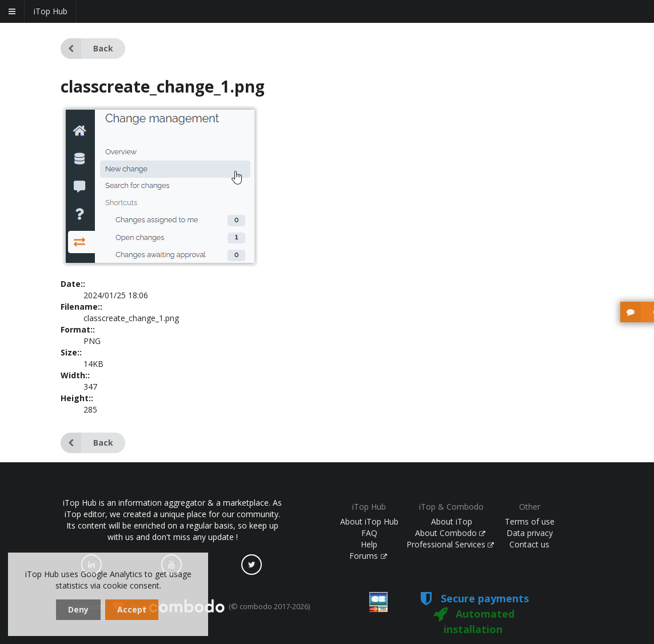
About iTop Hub (369, 521)
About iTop (452, 521)
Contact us (529, 544)
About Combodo (450, 533)
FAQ (369, 533)
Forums (368, 556)
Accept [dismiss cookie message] (132, 609)
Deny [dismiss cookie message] (78, 609)
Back (87, 49)
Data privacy (530, 533)
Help (369, 544)
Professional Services (450, 544)
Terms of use (530, 521)
